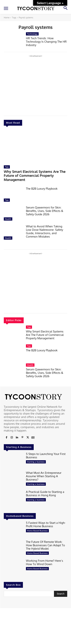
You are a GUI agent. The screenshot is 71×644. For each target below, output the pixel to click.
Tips (7, 167)
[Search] (61, 594)
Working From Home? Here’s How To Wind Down (44, 562)
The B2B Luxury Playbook (42, 189)
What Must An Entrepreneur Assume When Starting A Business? (44, 476)
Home (7, 18)
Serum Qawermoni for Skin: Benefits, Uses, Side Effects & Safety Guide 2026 (45, 211)
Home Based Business (37, 531)
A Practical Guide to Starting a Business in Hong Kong (45, 494)
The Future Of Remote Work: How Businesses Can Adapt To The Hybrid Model (45, 545)
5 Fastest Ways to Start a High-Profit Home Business (46, 524)
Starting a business (36, 462)
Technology (32, 34)
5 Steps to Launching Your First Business (46, 456)
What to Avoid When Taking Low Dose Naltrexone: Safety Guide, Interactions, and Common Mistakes (44, 231)
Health (8, 219)
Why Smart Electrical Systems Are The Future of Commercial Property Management (35, 176)
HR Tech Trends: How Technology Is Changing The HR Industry (46, 42)
